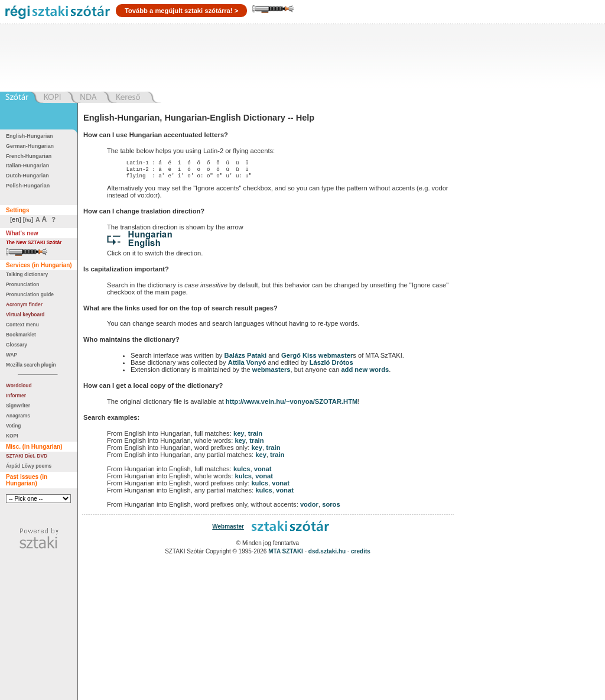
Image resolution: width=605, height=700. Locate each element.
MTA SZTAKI (286, 555)
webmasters (271, 373)
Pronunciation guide (30, 294)
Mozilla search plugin (31, 365)
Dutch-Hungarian (27, 176)
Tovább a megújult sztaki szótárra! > (181, 11)
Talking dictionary (27, 274)
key (239, 437)
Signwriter (18, 406)
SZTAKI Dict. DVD (27, 456)
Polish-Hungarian (28, 186)
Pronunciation (22, 284)
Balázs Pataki (246, 359)
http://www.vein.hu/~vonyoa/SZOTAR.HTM (292, 405)
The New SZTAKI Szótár (34, 242)
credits (361, 555)
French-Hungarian (29, 156)
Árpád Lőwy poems (29, 466)
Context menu (22, 325)
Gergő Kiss (300, 359)
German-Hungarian (30, 146)
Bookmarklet (21, 335)
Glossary (17, 345)
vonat (263, 472)
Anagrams (18, 416)
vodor (309, 508)
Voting (13, 426)
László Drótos (331, 366)
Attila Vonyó (247, 366)
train (255, 437)
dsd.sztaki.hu (327, 555)
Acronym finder (24, 304)
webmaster (336, 359)
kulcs (242, 472)
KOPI (12, 436)
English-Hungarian (30, 136)
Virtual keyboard (25, 315)
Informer (16, 396)
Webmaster (228, 530)
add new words (365, 373)
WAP (12, 355)
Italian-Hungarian (27, 166)
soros (331, 508)
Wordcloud (19, 385)
